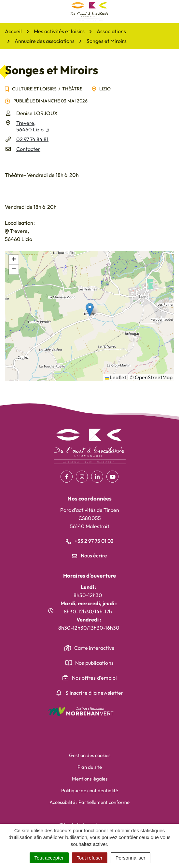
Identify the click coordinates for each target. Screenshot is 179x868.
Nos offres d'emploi (95, 678)
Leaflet (116, 377)
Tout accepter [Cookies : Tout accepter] (49, 858)
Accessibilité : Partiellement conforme (89, 802)
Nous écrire (89, 555)
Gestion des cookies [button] (90, 755)
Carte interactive (95, 648)
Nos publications (94, 663)
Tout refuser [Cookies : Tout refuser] (90, 858)
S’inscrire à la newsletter (95, 693)
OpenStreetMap (154, 377)
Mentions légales (90, 779)
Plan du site (90, 767)
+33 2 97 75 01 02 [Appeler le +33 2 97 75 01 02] (90, 541)
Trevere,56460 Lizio (33, 126)
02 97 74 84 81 (32, 139)
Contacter (28, 149)
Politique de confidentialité (90, 790)
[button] (90, 309)
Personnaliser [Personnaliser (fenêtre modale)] (131, 858)
